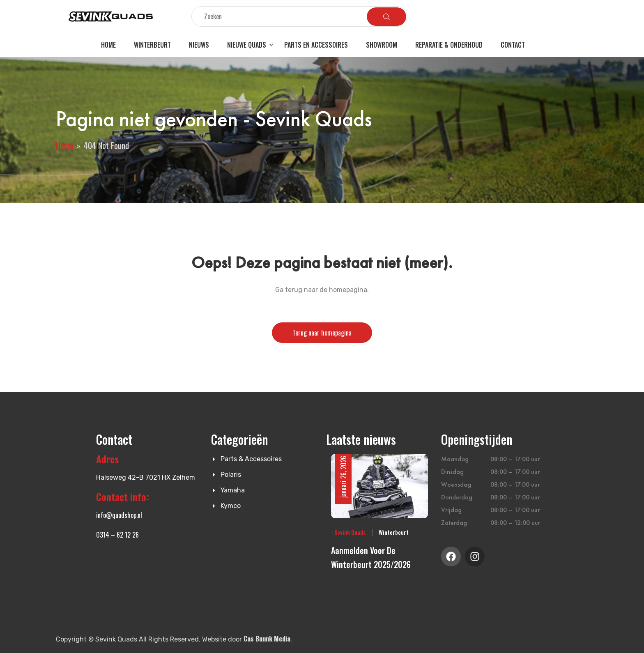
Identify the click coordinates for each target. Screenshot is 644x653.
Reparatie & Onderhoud (449, 45)
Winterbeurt (152, 45)
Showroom (382, 45)
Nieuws (199, 45)
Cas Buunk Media (267, 639)
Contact (513, 45)
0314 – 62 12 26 (117, 535)
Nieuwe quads (247, 45)
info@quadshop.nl (119, 515)
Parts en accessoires (316, 45)
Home (108, 45)
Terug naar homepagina (322, 333)
